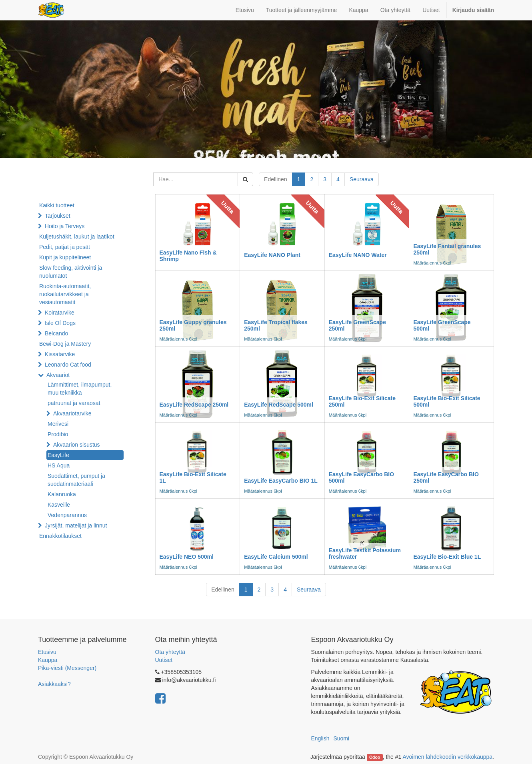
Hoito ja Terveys (65, 226)
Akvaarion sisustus (77, 445)
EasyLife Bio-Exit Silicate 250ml (362, 401)
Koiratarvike (60, 313)
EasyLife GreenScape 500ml (442, 325)
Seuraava (362, 179)
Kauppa (48, 660)
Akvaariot (58, 375)
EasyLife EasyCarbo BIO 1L (281, 481)
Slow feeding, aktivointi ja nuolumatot (71, 272)
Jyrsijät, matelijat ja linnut (76, 525)
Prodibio (58, 434)
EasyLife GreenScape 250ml (357, 325)
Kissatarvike (60, 354)
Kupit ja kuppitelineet (65, 257)
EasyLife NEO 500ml (187, 557)
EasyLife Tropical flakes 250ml (276, 325)
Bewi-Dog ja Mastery (65, 344)
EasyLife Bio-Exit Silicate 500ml (447, 401)
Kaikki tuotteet (57, 205)
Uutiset (164, 660)
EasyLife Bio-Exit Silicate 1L (193, 477)
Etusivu (47, 652)
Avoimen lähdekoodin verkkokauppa (447, 757)
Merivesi (58, 424)
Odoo (375, 757)
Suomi (341, 738)
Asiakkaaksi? (54, 684)
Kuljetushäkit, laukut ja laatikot (77, 237)
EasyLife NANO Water (358, 255)
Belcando (56, 333)
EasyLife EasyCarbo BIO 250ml (446, 477)
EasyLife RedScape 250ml (194, 405)
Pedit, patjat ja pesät (65, 247)
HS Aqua (59, 465)
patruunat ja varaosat (74, 403)
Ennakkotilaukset (60, 536)
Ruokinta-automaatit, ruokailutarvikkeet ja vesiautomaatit (65, 294)
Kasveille (59, 505)
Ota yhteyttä (170, 652)
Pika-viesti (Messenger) (67, 668)
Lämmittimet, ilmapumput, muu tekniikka (80, 389)
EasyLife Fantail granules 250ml (447, 249)
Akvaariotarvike (72, 413)
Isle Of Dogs (60, 323)
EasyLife (58, 455)
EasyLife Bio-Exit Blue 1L (447, 557)
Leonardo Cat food (68, 365)
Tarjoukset (58, 216)
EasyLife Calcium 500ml (276, 557)
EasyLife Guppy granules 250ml (193, 325)
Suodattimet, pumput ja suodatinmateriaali (76, 480)
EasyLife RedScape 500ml (279, 405)
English (320, 738)
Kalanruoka (62, 494)
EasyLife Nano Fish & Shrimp (188, 256)
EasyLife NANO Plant (272, 255)
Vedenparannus (67, 515)
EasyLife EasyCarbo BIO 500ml (361, 477)
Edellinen (276, 179)
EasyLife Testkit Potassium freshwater (365, 553)
